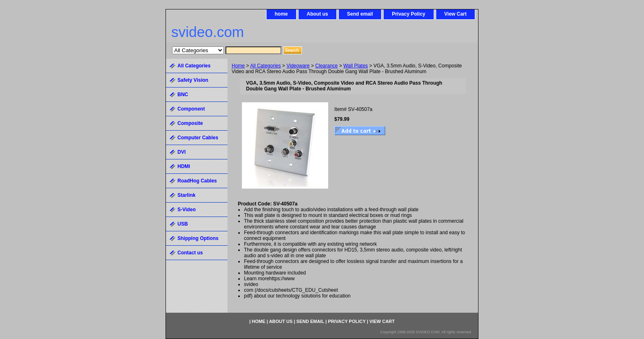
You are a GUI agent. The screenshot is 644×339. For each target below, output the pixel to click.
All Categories (266, 66)
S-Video (186, 210)
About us (317, 14)
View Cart (455, 14)
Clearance (327, 66)
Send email (360, 14)
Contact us (190, 253)
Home (238, 66)
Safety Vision (193, 80)
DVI (182, 152)
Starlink (186, 195)
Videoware (298, 66)
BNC (183, 95)
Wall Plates (356, 66)
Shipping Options (198, 238)
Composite (190, 123)
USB (183, 224)
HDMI (184, 166)
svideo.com (208, 32)
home (281, 14)
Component (191, 109)
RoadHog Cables (197, 181)
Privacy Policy (408, 14)
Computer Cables (198, 138)
